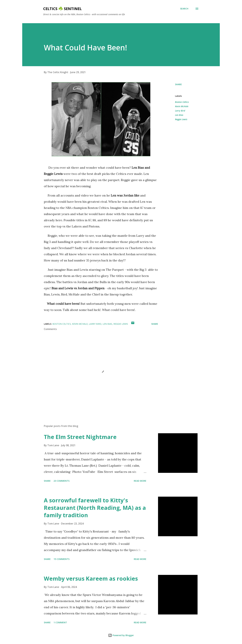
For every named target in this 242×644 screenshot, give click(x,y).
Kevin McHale (182, 106)
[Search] (184, 9)
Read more (140, 481)
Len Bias (179, 115)
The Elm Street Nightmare (80, 437)
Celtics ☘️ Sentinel (62, 9)
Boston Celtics (182, 102)
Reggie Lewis (181, 119)
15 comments (62, 559)
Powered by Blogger (121, 635)
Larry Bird (180, 111)
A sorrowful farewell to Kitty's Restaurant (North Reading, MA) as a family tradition (95, 508)
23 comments (62, 481)
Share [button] (178, 84)
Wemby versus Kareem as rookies (91, 579)
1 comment (60, 622)
